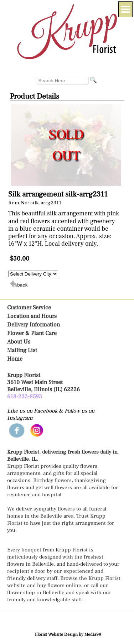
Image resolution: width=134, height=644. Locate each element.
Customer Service (29, 308)
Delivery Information (33, 325)
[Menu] (125, 9)
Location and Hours (32, 316)
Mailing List (22, 350)
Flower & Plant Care (32, 333)
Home (15, 359)
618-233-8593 (25, 397)
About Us (19, 342)
